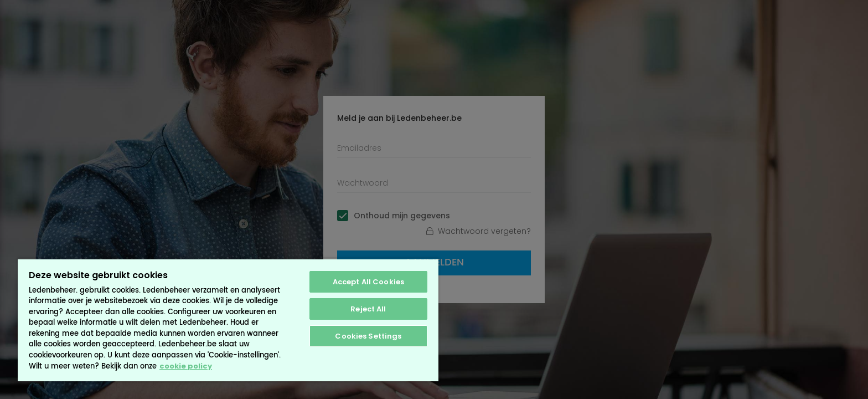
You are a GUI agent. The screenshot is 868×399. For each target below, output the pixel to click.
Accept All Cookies (368, 282)
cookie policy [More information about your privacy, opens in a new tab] (186, 366)
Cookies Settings (368, 336)
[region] (228, 320)
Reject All (368, 309)
